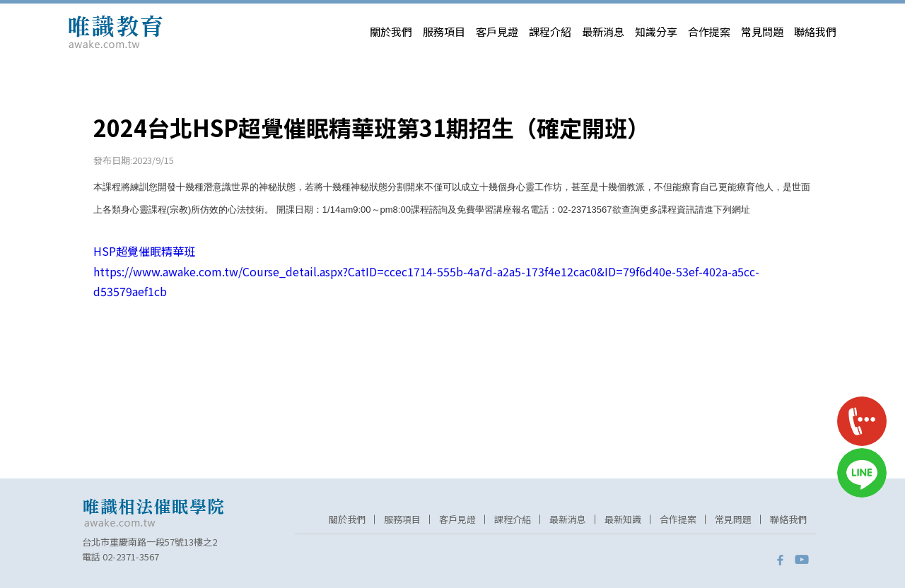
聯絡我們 (815, 31)
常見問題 (762, 31)
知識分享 (656, 31)
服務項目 (444, 31)
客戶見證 (497, 31)
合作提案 (709, 31)
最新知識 (623, 519)
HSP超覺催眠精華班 (144, 251)
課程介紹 (550, 31)
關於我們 (391, 31)
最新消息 (603, 31)
